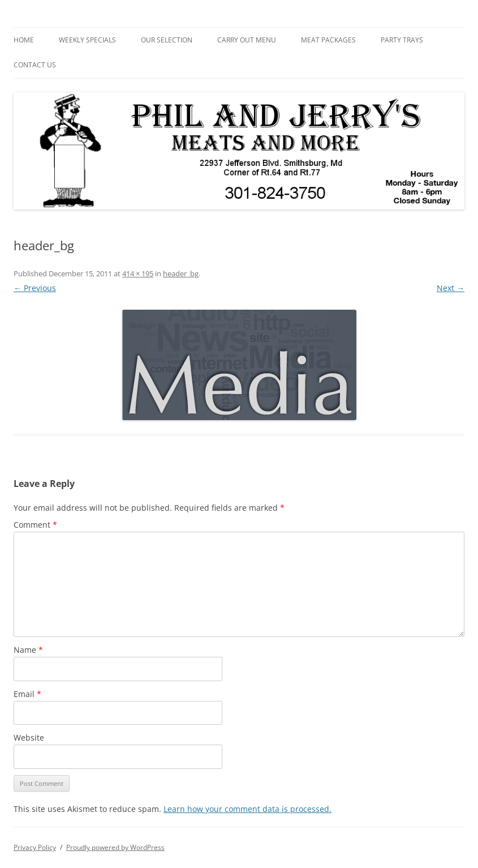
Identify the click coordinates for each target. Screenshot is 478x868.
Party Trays (402, 40)
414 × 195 (138, 273)
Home (24, 40)
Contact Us (35, 65)
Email (27, 694)
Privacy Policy (35, 847)
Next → (451, 288)
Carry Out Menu (247, 40)
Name (28, 650)
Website (29, 737)
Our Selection (167, 40)
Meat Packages (328, 40)
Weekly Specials (87, 40)
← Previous (35, 288)
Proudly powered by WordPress (115, 847)
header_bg (181, 273)
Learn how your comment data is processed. (247, 809)
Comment (35, 525)
